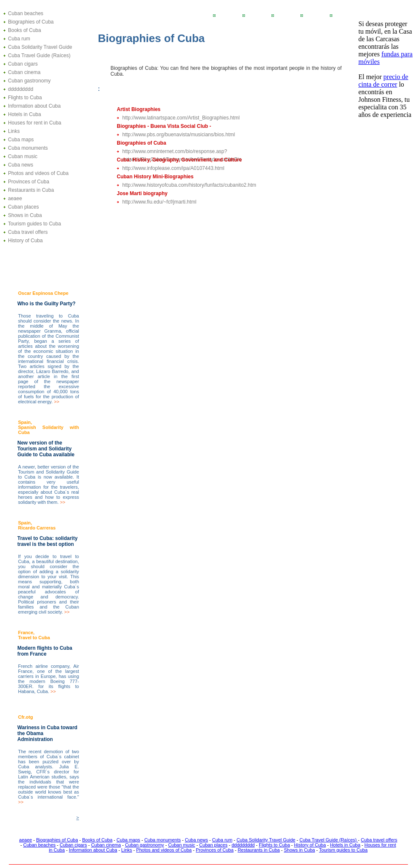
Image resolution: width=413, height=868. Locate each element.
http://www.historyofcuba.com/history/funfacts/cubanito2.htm (189, 185)
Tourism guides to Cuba (34, 224)
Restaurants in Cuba (31, 190)
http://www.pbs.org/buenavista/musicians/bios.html (179, 135)
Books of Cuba (25, 30)
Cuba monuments (28, 148)
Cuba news (21, 165)
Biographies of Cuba (31, 22)
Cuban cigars (23, 64)
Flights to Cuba (25, 98)
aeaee (15, 198)
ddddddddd (21, 89)
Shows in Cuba (25, 215)
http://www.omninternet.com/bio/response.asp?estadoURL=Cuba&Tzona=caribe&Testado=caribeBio (182, 152)
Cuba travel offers (28, 232)
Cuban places (23, 207)
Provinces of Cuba (29, 182)
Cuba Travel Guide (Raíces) (39, 56)
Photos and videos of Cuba (38, 173)
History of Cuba (25, 241)
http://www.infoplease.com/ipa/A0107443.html (173, 168)
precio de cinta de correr (383, 81)
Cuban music (23, 156)
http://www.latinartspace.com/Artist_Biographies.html (181, 118)
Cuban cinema (24, 72)
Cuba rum (19, 39)
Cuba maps (21, 140)
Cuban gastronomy (29, 81)
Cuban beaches (26, 13)
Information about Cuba (34, 106)
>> (57, 402)
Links (14, 131)
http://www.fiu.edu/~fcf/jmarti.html (159, 202)
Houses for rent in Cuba (35, 123)
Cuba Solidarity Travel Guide (40, 47)
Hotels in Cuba (25, 114)
